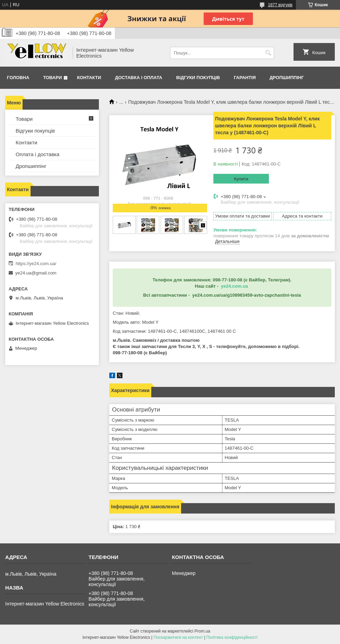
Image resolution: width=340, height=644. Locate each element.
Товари (52, 78)
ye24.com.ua (235, 286)
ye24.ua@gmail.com (36, 273)
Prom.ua (202, 631)
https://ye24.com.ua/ (36, 264)
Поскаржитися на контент (178, 637)
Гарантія (245, 78)
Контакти (89, 78)
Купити (241, 179)
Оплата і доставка (37, 154)
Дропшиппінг (287, 78)
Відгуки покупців (198, 78)
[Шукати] (268, 53)
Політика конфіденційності (232, 637)
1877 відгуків (280, 5)
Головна (18, 78)
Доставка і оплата (138, 78)
